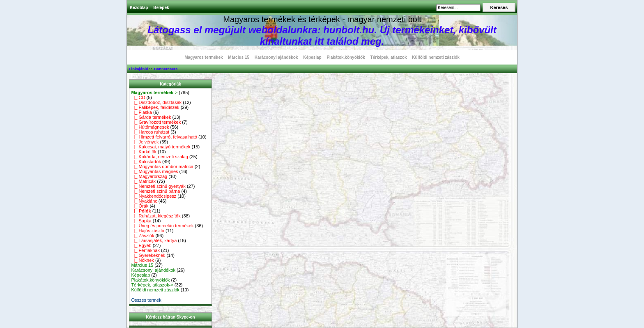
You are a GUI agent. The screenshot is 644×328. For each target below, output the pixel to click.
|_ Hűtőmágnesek (150, 127)
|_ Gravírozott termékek (156, 122)
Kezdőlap (139, 8)
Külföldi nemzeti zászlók (436, 57)
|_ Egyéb (141, 245)
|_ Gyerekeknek (148, 255)
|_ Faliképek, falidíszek (155, 107)
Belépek (161, 8)
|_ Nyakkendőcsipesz (154, 196)
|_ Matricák (143, 181)
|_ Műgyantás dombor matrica (162, 166)
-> (154, 92)
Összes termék (146, 300)
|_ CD (138, 97)
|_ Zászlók (143, 236)
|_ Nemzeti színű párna (155, 191)
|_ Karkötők (144, 152)
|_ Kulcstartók (146, 162)
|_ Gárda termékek (151, 117)
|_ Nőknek (142, 260)
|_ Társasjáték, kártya (154, 240)
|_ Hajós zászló (148, 231)
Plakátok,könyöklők (346, 57)
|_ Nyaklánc (144, 201)
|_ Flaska (141, 112)
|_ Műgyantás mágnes (154, 171)
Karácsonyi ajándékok (276, 57)
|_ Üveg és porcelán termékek (162, 226)
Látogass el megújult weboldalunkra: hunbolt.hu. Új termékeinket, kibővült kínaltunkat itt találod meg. (322, 36)
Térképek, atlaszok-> (152, 285)
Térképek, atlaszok (389, 57)
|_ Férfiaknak (145, 250)
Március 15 (239, 57)
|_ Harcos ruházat (150, 132)
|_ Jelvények (145, 142)
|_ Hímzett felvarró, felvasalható (164, 137)
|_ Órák (140, 206)
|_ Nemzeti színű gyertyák (158, 186)
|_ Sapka (141, 221)
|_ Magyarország (149, 176)
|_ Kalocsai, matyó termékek (161, 147)
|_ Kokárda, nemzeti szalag (160, 157)
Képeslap (312, 57)
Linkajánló (139, 69)
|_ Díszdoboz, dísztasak (156, 102)
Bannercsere (166, 69)
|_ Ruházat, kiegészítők (156, 216)
